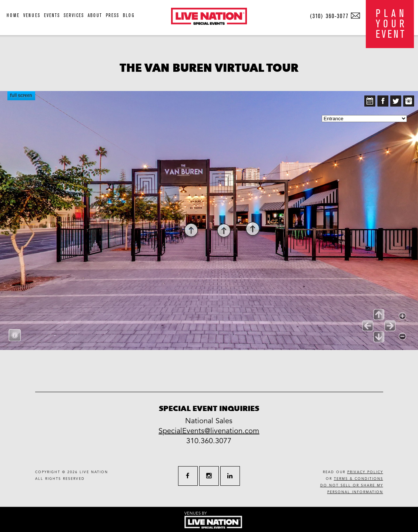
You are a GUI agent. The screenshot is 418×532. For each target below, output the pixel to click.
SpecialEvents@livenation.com (209, 431)
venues (32, 15)
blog (129, 15)
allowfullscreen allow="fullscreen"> (209, 220)
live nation (94, 472)
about (95, 15)
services (74, 15)
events (52, 15)
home (13, 15)
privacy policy (365, 472)
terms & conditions (359, 479)
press (113, 15)
